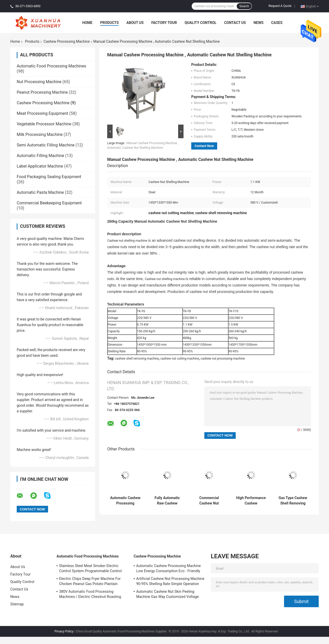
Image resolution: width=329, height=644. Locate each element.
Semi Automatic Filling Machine (46, 145)
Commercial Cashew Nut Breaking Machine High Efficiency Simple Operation (209, 501)
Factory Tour (164, 23)
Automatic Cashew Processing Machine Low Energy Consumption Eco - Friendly (125, 501)
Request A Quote (280, 6)
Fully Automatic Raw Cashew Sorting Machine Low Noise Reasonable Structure (167, 501)
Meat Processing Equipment (42, 113)
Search (244, 6)
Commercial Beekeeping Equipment (49, 203)
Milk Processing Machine (40, 134)
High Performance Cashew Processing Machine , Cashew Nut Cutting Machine (251, 501)
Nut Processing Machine (39, 82)
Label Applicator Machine (40, 166)
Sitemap (17, 604)
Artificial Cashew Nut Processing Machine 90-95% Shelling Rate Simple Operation (170, 581)
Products (109, 23)
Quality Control (200, 23)
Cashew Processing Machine (67, 41)
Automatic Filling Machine (40, 156)
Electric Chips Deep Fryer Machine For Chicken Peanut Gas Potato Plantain (90, 581)
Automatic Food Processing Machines (51, 66)
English (312, 6)
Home (87, 23)
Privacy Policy (64, 631)
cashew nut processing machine (223, 359)
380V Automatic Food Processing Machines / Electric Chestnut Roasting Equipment (90, 595)
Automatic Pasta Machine (40, 192)
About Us (135, 23)
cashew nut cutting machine (180, 359)
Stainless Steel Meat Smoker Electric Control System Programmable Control (90, 568)
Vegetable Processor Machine (44, 124)
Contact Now (204, 146)
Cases (277, 23)
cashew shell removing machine (137, 359)
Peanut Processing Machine (42, 92)
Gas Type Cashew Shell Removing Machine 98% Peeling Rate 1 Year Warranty (293, 501)
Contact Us (235, 23)
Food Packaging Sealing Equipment (49, 177)
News (258, 23)
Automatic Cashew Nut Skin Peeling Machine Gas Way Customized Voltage (167, 594)
